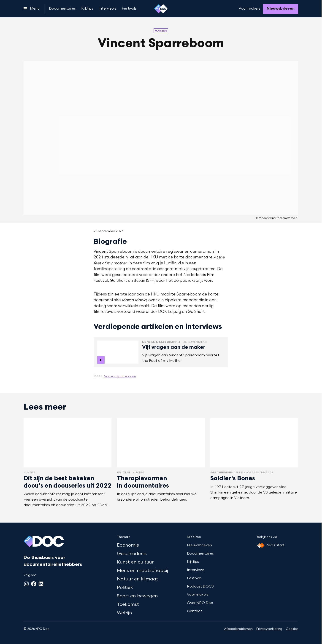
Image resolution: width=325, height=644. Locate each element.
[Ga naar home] (161, 9)
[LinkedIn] (41, 584)
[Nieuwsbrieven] (281, 9)
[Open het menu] (32, 9)
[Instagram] (26, 584)
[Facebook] (34, 584)
